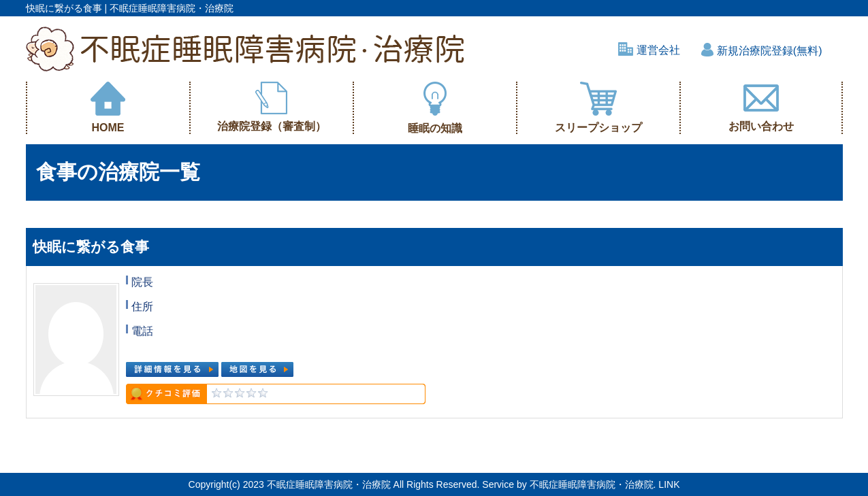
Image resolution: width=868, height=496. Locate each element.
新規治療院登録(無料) (761, 51)
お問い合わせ (761, 107)
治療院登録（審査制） (272, 107)
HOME (108, 108)
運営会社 (649, 50)
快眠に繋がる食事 (91, 247)
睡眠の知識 (435, 108)
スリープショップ (598, 108)
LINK (669, 484)
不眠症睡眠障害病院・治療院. (593, 484)
